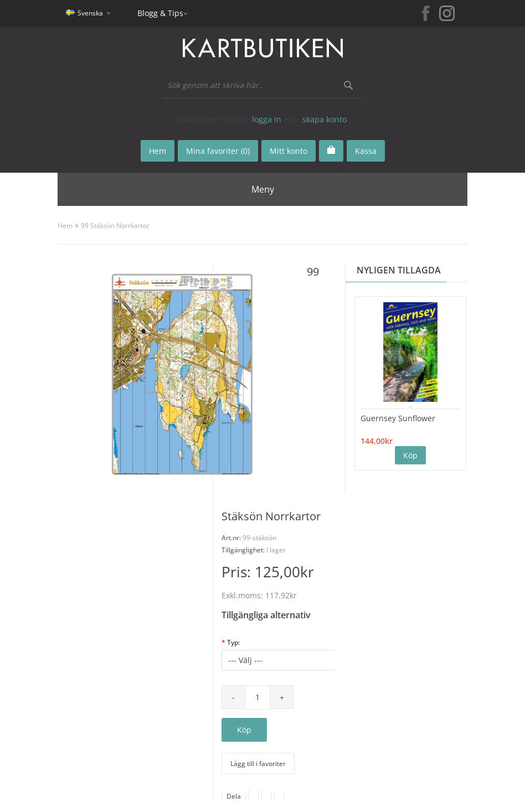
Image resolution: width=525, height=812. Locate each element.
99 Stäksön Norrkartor (115, 226)
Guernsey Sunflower (398, 418)
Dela (234, 796)
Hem (65, 226)
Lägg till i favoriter (258, 764)
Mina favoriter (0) (218, 151)
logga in (267, 119)
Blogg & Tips (160, 13)
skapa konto (325, 119)
